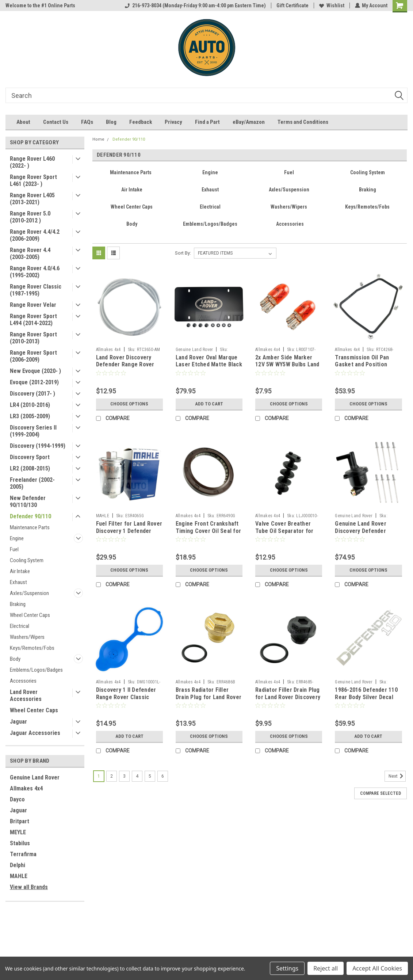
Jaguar (18, 722)
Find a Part (207, 122)
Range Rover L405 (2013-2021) (32, 199)
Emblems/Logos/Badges (36, 670)
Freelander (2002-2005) (32, 483)
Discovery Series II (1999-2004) (33, 431)
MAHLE (19, 876)
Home (98, 139)
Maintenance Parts (30, 527)
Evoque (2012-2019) (34, 382)
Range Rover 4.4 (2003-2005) (30, 253)
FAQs (87, 122)
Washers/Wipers (27, 637)
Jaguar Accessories (35, 733)
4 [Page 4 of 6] (137, 776)
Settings (287, 968)
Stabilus (20, 843)
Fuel (14, 549)
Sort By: (183, 253)
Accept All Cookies (377, 968)
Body (15, 659)
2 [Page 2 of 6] (112, 776)
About (23, 122)
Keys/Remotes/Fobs (32, 648)
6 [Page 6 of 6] (163, 776)
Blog (111, 122)
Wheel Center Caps (30, 615)
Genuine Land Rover (35, 777)
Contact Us (56, 122)
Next (397, 776)
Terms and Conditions (303, 122)
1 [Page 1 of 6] (99, 776)
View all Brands (29, 887)
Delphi (18, 865)
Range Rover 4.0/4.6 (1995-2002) (35, 272)
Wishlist (331, 5)
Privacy (173, 122)
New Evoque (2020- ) (35, 371)
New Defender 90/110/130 (28, 502)
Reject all (326, 968)
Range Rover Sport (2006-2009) (33, 356)
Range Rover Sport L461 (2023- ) (33, 180)
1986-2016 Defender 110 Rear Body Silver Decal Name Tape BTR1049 (366, 697)
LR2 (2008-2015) (30, 468)
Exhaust (18, 582)
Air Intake (20, 571)
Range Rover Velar (33, 305)
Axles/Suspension (29, 593)
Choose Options (129, 404)
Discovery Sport (30, 457)
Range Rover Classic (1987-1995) (36, 290)
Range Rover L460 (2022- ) (32, 162)
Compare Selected (381, 793)
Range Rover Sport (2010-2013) (33, 338)
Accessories (23, 681)
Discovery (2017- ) (32, 394)
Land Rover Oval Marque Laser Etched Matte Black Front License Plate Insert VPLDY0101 (209, 368)
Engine (17, 538)
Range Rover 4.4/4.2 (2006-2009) (35, 235)
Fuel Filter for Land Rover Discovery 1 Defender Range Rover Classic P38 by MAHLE (129, 534)
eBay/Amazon (249, 122)
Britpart (20, 821)
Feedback (141, 122)
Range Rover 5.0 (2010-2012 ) (30, 217)
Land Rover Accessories (26, 695)
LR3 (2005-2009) (30, 416)
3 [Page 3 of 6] (124, 776)
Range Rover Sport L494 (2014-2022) (33, 320)
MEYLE (18, 832)
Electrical (20, 626)
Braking (18, 604)
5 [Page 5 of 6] (150, 776)
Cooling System (27, 560)
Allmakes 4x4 (26, 788)
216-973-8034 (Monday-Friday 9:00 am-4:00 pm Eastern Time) (195, 5)
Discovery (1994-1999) (38, 446)
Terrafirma (23, 854)
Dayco (17, 799)
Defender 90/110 (30, 516)
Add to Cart (209, 404)
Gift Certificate (292, 5)
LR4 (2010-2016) (30, 405)
